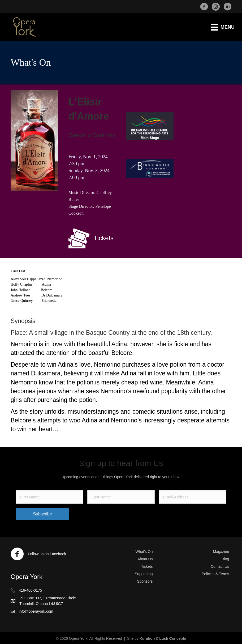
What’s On (144, 552)
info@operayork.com (36, 611)
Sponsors (145, 581)
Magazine (221, 552)
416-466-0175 (30, 590)
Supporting (144, 574)
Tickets (147, 566)
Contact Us (220, 566)
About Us (145, 559)
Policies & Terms (215, 574)
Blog (225, 559)
